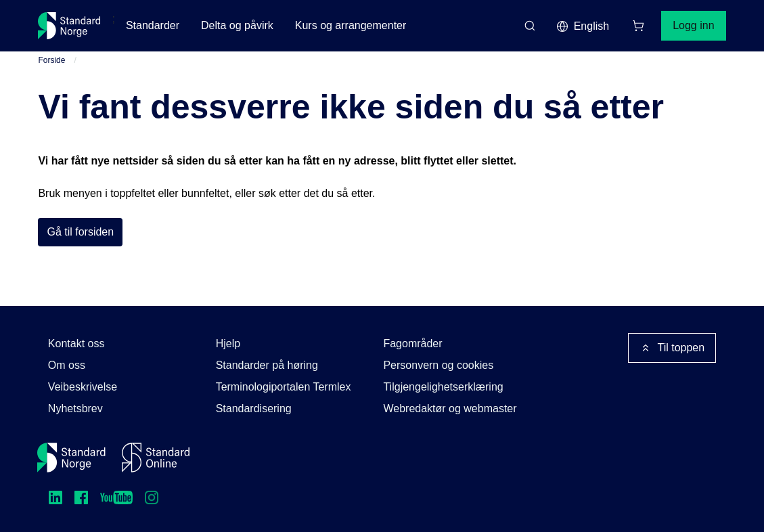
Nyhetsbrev (75, 408)
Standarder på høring (267, 365)
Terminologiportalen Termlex (284, 387)
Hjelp (228, 343)
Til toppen (672, 348)
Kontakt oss (76, 343)
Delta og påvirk (237, 25)
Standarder (153, 25)
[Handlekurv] (638, 26)
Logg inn (693, 25)
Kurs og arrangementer (351, 25)
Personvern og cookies (438, 365)
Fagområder (412, 343)
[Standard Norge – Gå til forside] (69, 26)
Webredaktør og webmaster (450, 408)
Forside (51, 60)
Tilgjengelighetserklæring (443, 387)
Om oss (67, 365)
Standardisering (254, 408)
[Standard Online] (156, 458)
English (583, 26)
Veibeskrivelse (83, 387)
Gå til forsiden (80, 232)
